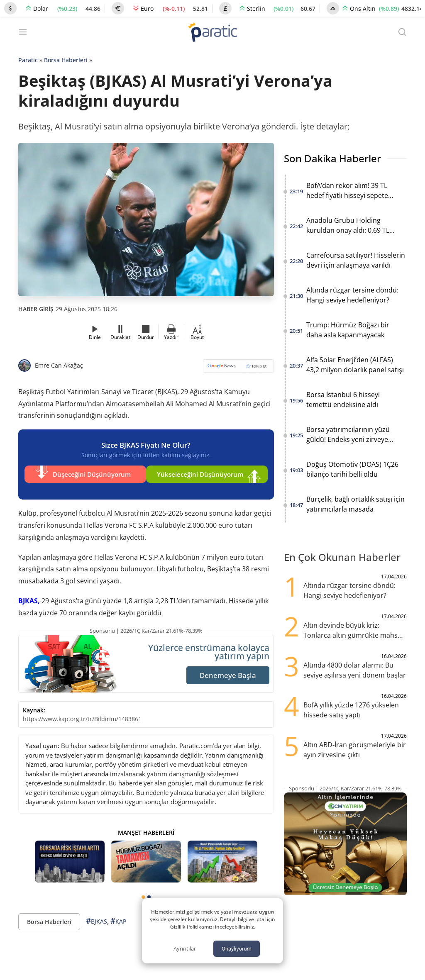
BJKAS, (29, 595)
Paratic (28, 60)
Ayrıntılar (185, 948)
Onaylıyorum (237, 949)
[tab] (143, 891)
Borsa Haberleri (66, 60)
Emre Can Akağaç (59, 365)
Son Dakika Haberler (332, 158)
